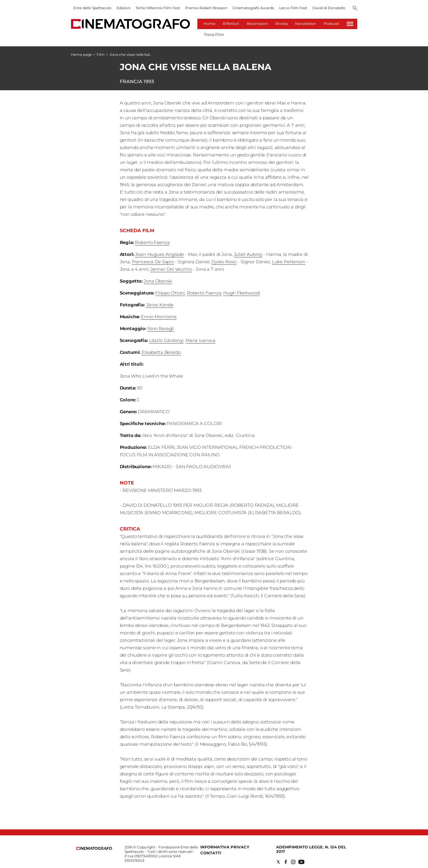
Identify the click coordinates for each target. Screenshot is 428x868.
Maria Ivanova (200, 340)
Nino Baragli (161, 328)
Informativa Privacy (225, 847)
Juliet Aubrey (248, 254)
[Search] (355, 9)
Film (101, 54)
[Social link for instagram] (293, 862)
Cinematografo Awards (253, 8)
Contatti (211, 853)
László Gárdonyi (166, 340)
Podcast (331, 23)
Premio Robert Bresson (206, 8)
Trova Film (214, 34)
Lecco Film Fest (293, 8)
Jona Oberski (158, 281)
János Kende (160, 305)
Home (209, 23)
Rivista (282, 23)
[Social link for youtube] (301, 862)
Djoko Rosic (224, 262)
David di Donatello (329, 8)
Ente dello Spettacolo (92, 8)
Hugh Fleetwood (241, 293)
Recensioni (257, 23)
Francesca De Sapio (153, 262)
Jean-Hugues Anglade (159, 254)
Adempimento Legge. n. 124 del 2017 (311, 849)
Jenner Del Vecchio (171, 269)
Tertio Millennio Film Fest (158, 8)
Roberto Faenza (152, 242)
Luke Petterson (289, 262)
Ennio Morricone (159, 317)
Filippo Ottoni (170, 293)
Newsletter (306, 23)
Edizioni (123, 8)
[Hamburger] (350, 24)
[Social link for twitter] (278, 862)
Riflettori (231, 23)
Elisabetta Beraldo (161, 352)
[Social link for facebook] (286, 862)
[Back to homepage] (94, 849)
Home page (81, 54)
